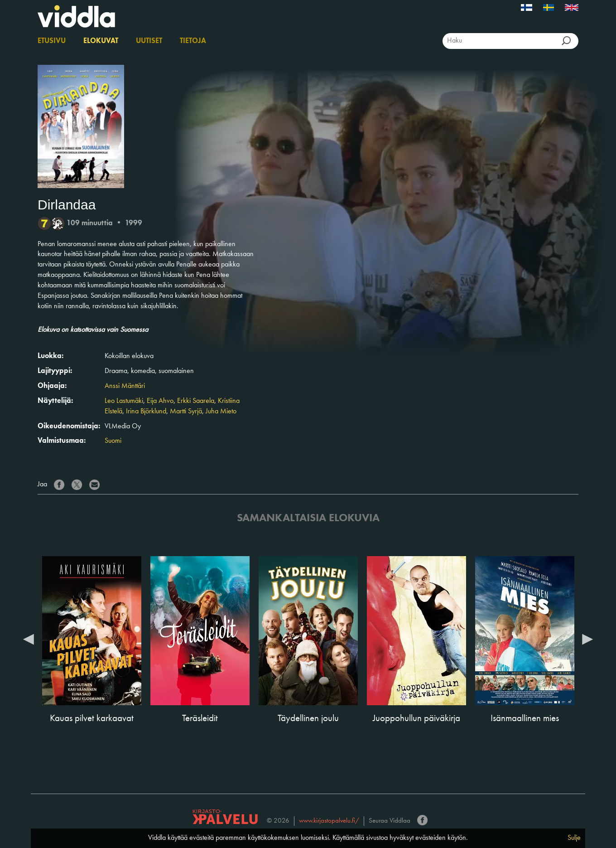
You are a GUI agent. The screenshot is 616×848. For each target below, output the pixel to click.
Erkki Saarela (196, 401)
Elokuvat (101, 41)
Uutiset (149, 41)
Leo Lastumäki (124, 401)
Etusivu (52, 41)
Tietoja (193, 41)
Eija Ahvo (160, 401)
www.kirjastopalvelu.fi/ (329, 821)
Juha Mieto (221, 412)
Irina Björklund (146, 412)
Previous (29, 639)
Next (587, 639)
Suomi (113, 441)
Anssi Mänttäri (125, 386)
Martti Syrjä (186, 412)
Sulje (574, 838)
